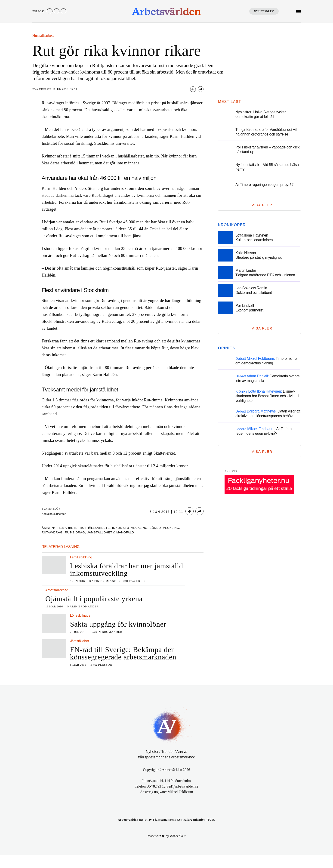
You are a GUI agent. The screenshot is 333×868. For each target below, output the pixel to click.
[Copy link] (193, 89)
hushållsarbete (99, 528)
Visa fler (262, 205)
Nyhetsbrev (264, 11)
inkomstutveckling (138, 528)
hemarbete (69, 528)
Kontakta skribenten (54, 514)
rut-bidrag (79, 533)
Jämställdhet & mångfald (118, 533)
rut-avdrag (54, 533)
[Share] (201, 89)
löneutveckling (177, 528)
